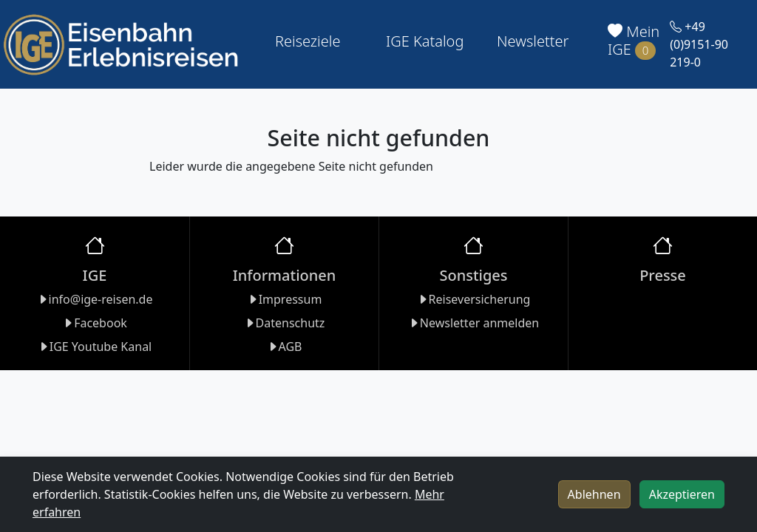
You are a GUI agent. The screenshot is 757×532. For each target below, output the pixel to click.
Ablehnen (594, 494)
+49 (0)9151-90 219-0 (699, 44)
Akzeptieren (682, 494)
